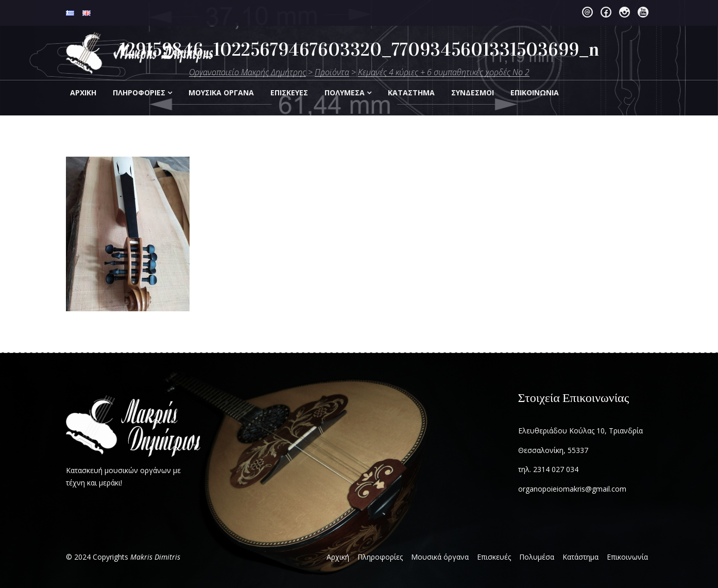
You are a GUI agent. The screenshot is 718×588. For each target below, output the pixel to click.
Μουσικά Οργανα (221, 93)
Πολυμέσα (345, 93)
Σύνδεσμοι (473, 93)
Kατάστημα (411, 93)
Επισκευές (494, 557)
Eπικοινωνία (535, 93)
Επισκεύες (289, 93)
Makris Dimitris (155, 557)
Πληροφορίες (139, 93)
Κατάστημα (580, 557)
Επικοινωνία (627, 557)
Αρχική (83, 93)
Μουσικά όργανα (440, 557)
